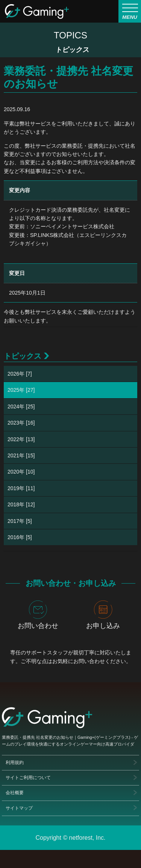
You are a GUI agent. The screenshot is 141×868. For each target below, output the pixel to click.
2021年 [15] (21, 455)
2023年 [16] (21, 423)
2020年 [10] (21, 472)
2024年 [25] (21, 406)
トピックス (23, 356)
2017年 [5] (20, 521)
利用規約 (15, 763)
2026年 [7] (20, 374)
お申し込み (103, 615)
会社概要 (15, 793)
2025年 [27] (21, 390)
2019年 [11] (21, 488)
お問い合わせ (38, 615)
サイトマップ (19, 808)
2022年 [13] (21, 439)
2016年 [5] (20, 537)
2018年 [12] (21, 504)
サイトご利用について (28, 778)
